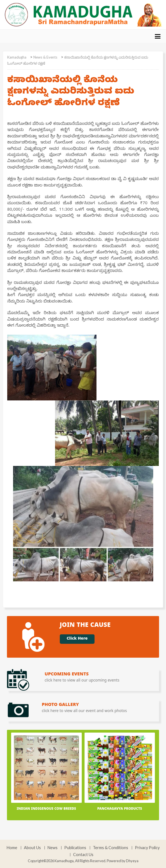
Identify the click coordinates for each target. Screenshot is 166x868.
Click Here (77, 639)
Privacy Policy (147, 848)
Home (12, 848)
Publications (75, 848)
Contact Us (83, 855)
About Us (32, 848)
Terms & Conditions (111, 848)
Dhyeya (132, 861)
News (53, 848)
